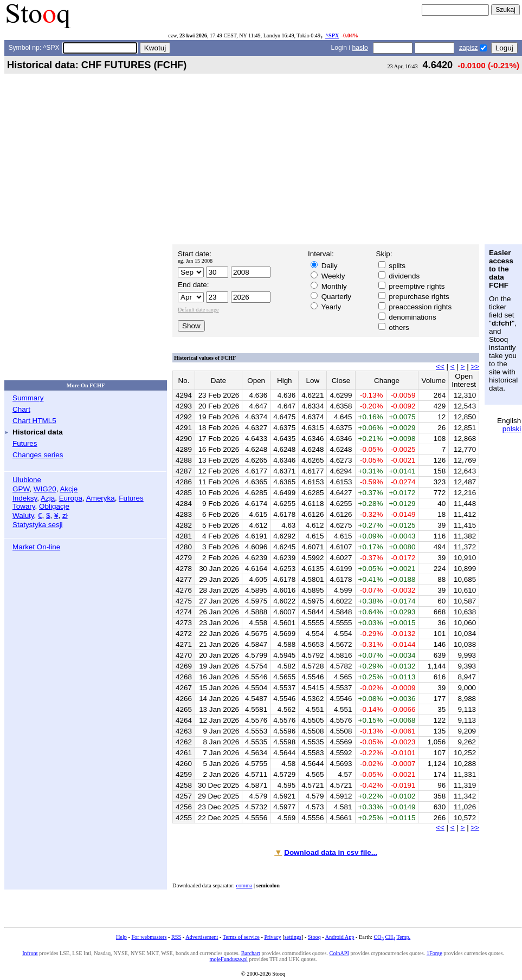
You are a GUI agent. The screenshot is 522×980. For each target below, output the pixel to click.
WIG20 (45, 489)
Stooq (314, 937)
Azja (48, 498)
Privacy (272, 937)
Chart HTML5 (34, 421)
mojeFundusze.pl (229, 959)
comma (244, 885)
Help (121, 937)
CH (390, 937)
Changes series (38, 455)
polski (512, 429)
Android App (340, 937)
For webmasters (149, 937)
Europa (71, 498)
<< (440, 366)
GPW (21, 489)
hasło (360, 48)
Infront (30, 953)
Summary (28, 398)
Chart (21, 409)
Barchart (251, 953)
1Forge (434, 953)
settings (293, 937)
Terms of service (241, 937)
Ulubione (27, 480)
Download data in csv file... (331, 852)
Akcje (69, 489)
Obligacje (54, 506)
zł (65, 515)
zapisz (468, 48)
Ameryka (101, 498)
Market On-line (36, 547)
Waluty (23, 515)
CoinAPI (339, 953)
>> (475, 366)
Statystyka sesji (38, 525)
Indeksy (25, 498)
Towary (24, 506)
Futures (25, 443)
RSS (176, 937)
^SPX (332, 35)
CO (379, 937)
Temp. (403, 937)
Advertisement (202, 937)
